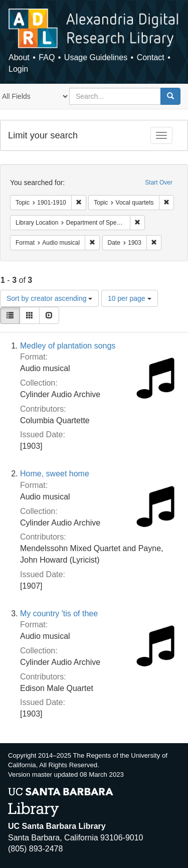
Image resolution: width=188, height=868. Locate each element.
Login (18, 69)
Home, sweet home (55, 474)
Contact (151, 57)
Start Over (159, 183)
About (19, 57)
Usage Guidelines (96, 57)
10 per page (130, 298)
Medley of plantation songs (68, 346)
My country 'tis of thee (59, 614)
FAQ (47, 57)
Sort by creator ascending (49, 298)
